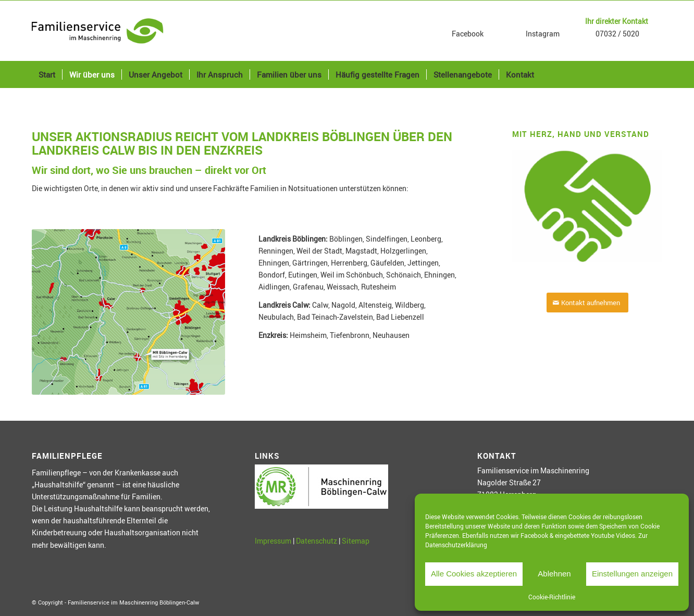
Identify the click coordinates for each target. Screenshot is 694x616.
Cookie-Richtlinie (552, 597)
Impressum (273, 541)
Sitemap (356, 541)
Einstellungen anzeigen (632, 574)
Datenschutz (317, 541)
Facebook (467, 34)
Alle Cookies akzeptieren (474, 574)
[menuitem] (47, 74)
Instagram (542, 34)
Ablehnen (554, 574)
